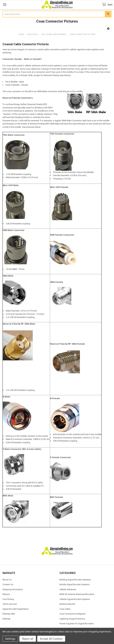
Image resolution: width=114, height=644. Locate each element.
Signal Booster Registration (16, 609)
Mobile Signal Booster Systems (75, 584)
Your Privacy (8, 599)
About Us (7, 580)
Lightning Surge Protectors (72, 619)
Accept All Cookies (51, 639)
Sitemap (6, 619)
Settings (10, 639)
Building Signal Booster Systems (75, 580)
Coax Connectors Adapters (72, 614)
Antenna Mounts (67, 604)
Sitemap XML (9, 614)
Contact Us (8, 584)
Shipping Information (13, 589)
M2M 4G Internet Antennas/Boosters (77, 594)
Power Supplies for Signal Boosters (77, 624)
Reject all (28, 639)
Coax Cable (65, 609)
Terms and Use (10, 604)
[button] (108, 29)
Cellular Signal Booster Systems (75, 599)
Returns (6, 594)
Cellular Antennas (68, 589)
